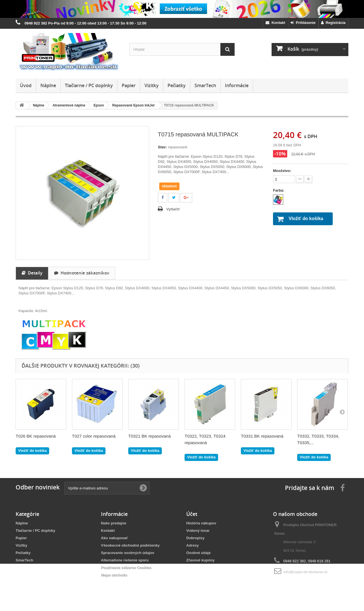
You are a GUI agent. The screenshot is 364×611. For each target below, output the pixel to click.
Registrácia (333, 23)
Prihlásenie (303, 23)
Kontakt (275, 23)
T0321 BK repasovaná (149, 436)
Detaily (32, 273)
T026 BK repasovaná (36, 436)
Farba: (279, 190)
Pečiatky (177, 85)
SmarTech (205, 85)
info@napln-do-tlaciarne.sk (305, 572)
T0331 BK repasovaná (262, 436)
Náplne (48, 85)
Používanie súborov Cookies (126, 568)
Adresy (193, 545)
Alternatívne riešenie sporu (125, 560)
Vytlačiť (173, 209)
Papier (129, 85)
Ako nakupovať (114, 538)
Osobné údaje (198, 553)
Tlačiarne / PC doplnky (89, 85)
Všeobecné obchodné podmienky (130, 545)
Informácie (237, 85)
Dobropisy (195, 538)
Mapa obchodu (114, 575)
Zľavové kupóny (200, 560)
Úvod (26, 85)
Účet (192, 514)
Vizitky (152, 85)
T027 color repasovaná (94, 436)
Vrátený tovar (198, 531)
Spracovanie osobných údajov (128, 553)
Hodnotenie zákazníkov (82, 273)
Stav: (162, 147)
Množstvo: (282, 171)
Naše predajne (114, 523)
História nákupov (201, 523)
